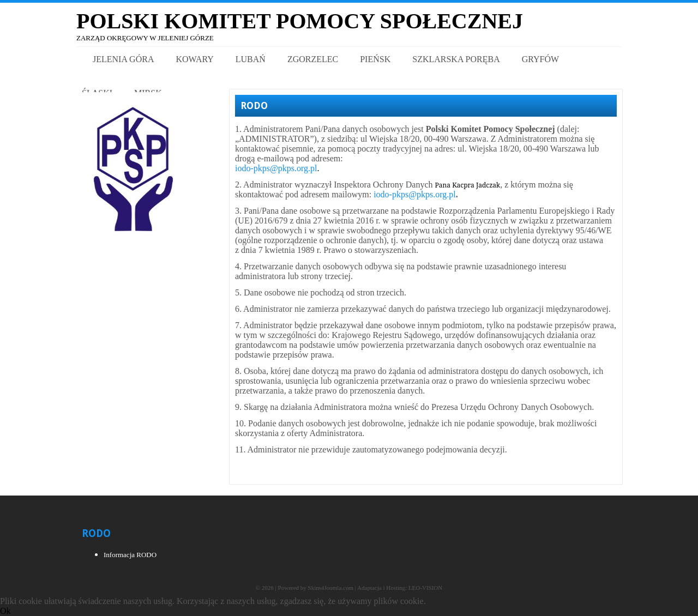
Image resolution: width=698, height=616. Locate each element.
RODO (254, 106)
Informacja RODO (130, 555)
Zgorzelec (313, 59)
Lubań (251, 59)
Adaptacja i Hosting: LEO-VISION (400, 588)
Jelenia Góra (123, 59)
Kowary (194, 59)
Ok (5, 611)
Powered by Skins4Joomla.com (316, 588)
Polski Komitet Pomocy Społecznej (300, 21)
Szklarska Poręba (456, 59)
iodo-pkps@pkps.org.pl (276, 168)
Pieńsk (375, 59)
